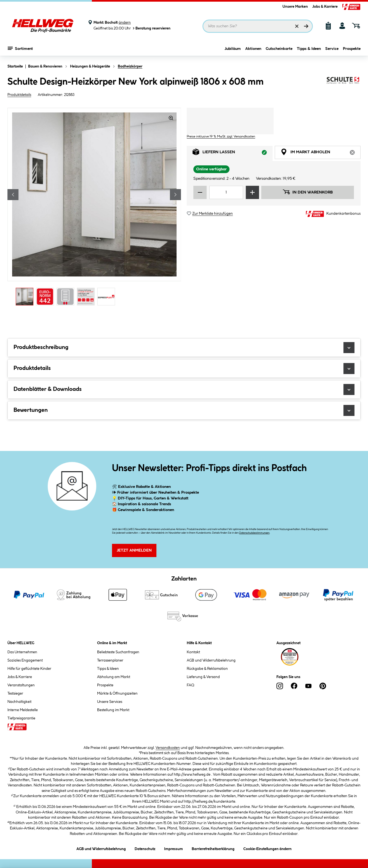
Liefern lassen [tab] (233, 153)
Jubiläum (233, 49)
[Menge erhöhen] (252, 192)
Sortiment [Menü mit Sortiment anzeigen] (20, 48)
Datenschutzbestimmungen (254, 533)
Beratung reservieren (151, 28)
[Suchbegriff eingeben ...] (258, 26)
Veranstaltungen (21, 685)
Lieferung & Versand (203, 677)
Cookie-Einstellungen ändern (267, 848)
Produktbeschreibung (184, 348)
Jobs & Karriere (325, 7)
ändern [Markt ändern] (125, 23)
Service (332, 49)
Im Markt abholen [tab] (321, 153)
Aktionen (253, 49)
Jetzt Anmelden (134, 550)
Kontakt (193, 652)
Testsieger (15, 694)
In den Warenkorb (308, 192)
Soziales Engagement (25, 660)
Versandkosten (168, 748)
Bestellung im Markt (113, 710)
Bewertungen (184, 410)
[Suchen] (306, 26)
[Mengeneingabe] (226, 192)
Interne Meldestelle (23, 710)
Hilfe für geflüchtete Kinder (29, 669)
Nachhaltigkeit (19, 702)
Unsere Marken (295, 7)
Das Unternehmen (22, 652)
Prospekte (352, 49)
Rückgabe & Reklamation (207, 669)
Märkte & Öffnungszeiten (117, 694)
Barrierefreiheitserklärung (213, 848)
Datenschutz (145, 848)
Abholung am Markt (114, 677)
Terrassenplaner (110, 660)
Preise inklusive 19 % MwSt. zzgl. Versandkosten (221, 137)
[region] (94, 208)
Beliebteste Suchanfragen (118, 652)
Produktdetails (19, 95)
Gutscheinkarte (279, 49)
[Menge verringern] (200, 192)
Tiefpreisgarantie (21, 718)
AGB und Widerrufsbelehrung (211, 660)
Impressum (174, 848)
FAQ (190, 685)
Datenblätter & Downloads (184, 389)
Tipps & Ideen (309, 49)
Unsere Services (110, 702)
